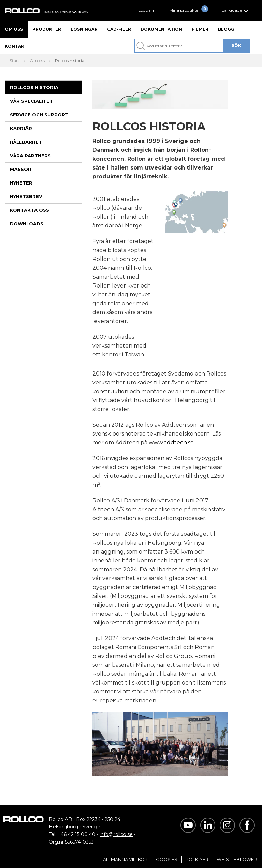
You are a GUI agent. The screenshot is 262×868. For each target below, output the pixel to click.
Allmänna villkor (125, 859)
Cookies (167, 859)
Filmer (200, 29)
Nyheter (21, 183)
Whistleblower (237, 859)
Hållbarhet (26, 142)
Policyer (197, 859)
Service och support (39, 115)
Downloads (27, 224)
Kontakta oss (30, 210)
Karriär (21, 128)
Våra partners (30, 156)
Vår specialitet (31, 101)
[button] (236, 10)
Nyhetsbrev (26, 196)
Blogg (226, 29)
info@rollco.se (116, 834)
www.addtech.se (171, 443)
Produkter (47, 29)
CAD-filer (119, 29)
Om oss (14, 29)
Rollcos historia (34, 87)
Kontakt (16, 46)
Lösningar (84, 29)
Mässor (21, 169)
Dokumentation (161, 29)
